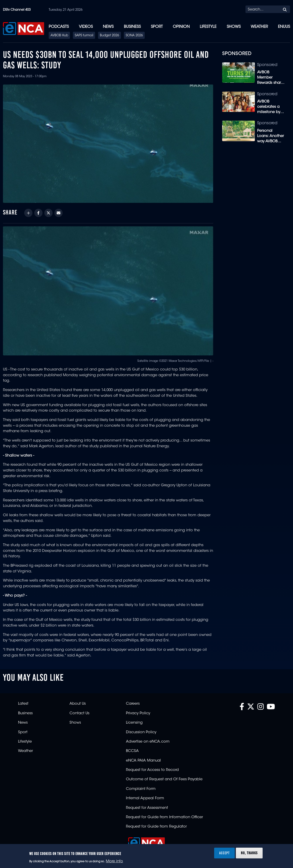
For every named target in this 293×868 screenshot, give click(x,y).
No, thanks (249, 853)
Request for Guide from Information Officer (164, 817)
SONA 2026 (134, 36)
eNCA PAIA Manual (143, 761)
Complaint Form (141, 789)
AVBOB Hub (59, 36)
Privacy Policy (138, 713)
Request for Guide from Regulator (156, 827)
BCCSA (132, 751)
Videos (86, 27)
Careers (133, 704)
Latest (23, 704)
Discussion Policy (141, 732)
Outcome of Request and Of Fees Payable (164, 779)
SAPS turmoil (84, 36)
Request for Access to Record (152, 770)
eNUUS (284, 27)
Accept (224, 853)
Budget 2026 (109, 36)
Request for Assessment (147, 808)
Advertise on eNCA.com (148, 742)
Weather (259, 27)
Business (132, 27)
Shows (234, 27)
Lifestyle (208, 27)
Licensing (134, 723)
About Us (78, 704)
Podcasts (59, 27)
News (108, 27)
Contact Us (79, 713)
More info (114, 861)
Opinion (181, 27)
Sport (157, 27)
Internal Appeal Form (145, 798)
